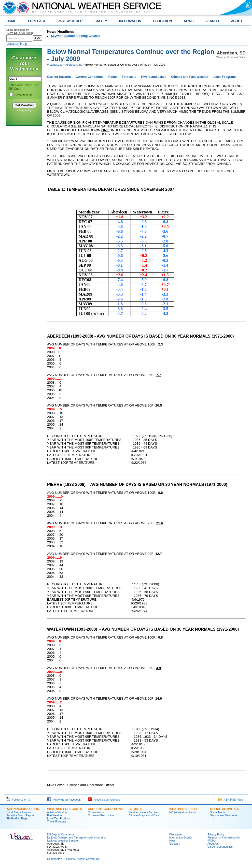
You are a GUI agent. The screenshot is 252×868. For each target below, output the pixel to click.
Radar (113, 77)
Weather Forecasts (65, 809)
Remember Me (23, 95)
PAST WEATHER (70, 21)
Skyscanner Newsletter (224, 815)
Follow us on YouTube (104, 800)
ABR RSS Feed (231, 800)
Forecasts (129, 77)
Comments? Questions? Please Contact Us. (74, 859)
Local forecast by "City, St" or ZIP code (20, 31)
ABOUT (237, 21)
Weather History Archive (143, 812)
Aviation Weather (57, 812)
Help (172, 841)
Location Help (17, 44)
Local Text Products (59, 818)
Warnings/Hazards (23, 809)
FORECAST (37, 21)
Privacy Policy (24, 110)
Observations (96, 812)
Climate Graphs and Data (144, 815)
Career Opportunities (220, 847)
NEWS (189, 21)
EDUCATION (163, 21)
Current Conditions (89, 77)
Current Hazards (59, 77)
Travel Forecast (57, 821)
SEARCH (212, 21)
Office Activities (224, 809)
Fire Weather (55, 815)
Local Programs (225, 77)
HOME (11, 21)
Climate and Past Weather (190, 77)
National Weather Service (62, 841)
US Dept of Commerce (61, 834)
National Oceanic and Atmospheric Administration (77, 837)
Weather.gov (55, 65)
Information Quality (181, 837)
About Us (213, 844)
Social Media (218, 812)
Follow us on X (18, 800)
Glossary (175, 844)
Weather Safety (183, 809)
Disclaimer (176, 834)
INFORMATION (130, 21)
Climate (135, 809)
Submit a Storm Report (20, 815)
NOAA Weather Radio (182, 812)
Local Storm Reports (19, 812)
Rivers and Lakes (154, 77)
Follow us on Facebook (64, 800)
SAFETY (101, 21)
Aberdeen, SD (74, 65)
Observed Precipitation (102, 815)
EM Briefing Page (17, 818)
